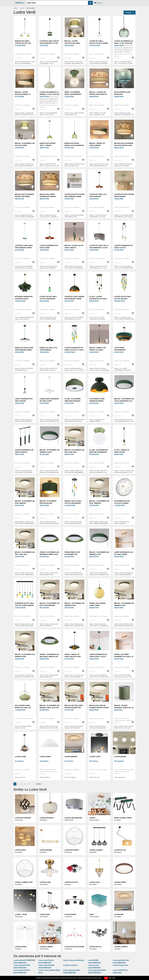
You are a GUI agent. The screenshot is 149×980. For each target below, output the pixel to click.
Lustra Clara (45, 882)
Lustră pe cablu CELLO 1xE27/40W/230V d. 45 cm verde (99, 248)
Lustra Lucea (95, 757)
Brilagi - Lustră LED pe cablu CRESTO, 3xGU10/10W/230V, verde (74, 248)
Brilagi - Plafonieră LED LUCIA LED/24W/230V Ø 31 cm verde (124, 401)
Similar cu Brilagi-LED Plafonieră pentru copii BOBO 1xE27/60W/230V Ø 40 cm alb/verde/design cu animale (25, 217)
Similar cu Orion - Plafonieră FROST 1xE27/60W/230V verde (74, 114)
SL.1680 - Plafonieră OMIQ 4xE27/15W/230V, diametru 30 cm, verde (74, 401)
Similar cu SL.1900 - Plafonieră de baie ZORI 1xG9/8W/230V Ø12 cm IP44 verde (98, 472)
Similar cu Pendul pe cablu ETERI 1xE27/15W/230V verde (24, 369)
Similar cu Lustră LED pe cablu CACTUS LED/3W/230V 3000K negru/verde (48, 319)
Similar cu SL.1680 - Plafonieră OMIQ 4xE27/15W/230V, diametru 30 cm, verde (74, 421)
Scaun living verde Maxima (74, 960)
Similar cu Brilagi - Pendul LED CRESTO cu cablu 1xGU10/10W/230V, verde (99, 370)
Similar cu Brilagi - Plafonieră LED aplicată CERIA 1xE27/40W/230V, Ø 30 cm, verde (24, 166)
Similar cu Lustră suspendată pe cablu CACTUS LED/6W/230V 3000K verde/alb (124, 268)
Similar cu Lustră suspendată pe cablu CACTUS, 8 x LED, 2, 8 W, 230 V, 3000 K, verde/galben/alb (74, 370)
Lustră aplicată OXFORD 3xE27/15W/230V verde (74, 195)
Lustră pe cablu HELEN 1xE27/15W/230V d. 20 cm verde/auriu (49, 43)
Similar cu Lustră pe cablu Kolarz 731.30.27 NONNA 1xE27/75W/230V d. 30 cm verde (99, 63)
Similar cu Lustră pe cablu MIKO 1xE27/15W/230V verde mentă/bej (24, 267)
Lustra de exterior (23, 818)
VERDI (22, 8)
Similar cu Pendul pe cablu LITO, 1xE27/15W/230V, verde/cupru (48, 369)
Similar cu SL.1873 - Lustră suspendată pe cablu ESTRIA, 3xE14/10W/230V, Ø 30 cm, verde (98, 319)
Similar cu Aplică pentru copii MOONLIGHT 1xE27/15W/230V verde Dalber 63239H (124, 115)
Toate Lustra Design (120, 777)
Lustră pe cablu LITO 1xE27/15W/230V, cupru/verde (98, 196)
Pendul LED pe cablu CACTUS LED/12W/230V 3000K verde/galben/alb (74, 503)
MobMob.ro (20, 3)
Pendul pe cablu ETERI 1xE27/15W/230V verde (24, 349)
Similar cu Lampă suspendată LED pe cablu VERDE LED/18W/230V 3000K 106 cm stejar (123, 575)
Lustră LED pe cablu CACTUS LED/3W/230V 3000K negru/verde (48, 299)
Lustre (92, 818)
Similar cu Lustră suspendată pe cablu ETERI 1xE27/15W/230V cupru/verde (48, 268)
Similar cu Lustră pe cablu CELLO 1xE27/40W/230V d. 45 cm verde (98, 267)
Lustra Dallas (95, 947)
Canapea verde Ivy (70, 965)
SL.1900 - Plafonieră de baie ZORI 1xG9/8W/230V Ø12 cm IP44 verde (99, 452)
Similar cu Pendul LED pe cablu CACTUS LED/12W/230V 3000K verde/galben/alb (73, 524)
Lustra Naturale (47, 818)
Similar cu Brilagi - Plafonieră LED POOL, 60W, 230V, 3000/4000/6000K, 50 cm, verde (24, 575)
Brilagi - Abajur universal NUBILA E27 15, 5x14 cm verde (124, 708)
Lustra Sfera (45, 757)
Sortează (128, 13)
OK (106, 978)
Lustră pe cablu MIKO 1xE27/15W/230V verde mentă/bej (24, 248)
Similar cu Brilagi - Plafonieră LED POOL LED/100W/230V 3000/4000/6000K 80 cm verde (49, 626)
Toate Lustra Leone (20, 777)
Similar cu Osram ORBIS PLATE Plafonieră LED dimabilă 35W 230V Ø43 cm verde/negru (74, 575)
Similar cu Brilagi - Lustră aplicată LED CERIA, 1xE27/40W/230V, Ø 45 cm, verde (74, 63)
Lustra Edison (70, 914)
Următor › (39, 784)
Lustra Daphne (46, 850)
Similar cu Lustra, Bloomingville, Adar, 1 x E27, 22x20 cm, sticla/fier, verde (123, 63)
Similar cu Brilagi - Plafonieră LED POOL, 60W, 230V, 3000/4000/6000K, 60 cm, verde (74, 472)
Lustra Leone (20, 757)
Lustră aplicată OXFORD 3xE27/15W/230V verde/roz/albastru (124, 196)
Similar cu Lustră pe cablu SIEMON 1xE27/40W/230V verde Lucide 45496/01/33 (74, 319)
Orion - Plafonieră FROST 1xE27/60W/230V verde (73, 94)
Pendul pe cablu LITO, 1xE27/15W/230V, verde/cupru (49, 350)
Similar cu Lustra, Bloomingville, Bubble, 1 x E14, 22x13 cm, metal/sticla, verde (48, 115)
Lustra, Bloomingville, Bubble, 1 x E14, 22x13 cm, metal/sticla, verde (50, 94)
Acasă (15, 8)
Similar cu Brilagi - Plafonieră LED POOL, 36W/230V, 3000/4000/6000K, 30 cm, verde (99, 524)
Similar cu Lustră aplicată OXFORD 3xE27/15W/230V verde (74, 216)
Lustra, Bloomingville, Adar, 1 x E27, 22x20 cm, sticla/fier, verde (124, 43)
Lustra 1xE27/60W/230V (73, 818)
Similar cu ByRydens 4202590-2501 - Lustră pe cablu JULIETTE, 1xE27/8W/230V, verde (25, 319)
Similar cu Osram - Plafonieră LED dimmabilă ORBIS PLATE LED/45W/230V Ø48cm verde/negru (49, 575)
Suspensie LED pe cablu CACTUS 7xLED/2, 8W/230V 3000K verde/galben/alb (25, 605)
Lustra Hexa (45, 914)
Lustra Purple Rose (120, 965)
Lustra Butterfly (72, 850)
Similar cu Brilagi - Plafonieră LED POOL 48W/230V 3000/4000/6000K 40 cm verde (25, 524)
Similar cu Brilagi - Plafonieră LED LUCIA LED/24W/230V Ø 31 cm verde (124, 420)
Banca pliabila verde (123, 818)
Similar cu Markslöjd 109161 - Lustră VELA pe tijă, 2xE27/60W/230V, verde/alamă (25, 63)
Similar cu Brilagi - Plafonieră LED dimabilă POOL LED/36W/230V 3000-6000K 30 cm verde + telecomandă (74, 626)
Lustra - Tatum (21, 914)
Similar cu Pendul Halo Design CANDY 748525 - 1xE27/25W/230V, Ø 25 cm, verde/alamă (99, 626)
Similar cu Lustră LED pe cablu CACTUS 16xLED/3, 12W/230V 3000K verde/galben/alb (124, 319)
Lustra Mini (119, 914)
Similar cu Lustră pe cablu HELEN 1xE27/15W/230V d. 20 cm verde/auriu (49, 63)
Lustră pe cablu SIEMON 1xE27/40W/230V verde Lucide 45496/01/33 (74, 299)
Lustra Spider (21, 947)
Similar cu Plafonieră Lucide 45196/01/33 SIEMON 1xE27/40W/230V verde (97, 421)
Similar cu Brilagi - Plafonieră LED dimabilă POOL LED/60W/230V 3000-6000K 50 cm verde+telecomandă (124, 626)
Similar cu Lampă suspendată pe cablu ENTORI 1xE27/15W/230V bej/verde (24, 421)
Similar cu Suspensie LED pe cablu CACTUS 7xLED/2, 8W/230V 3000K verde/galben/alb (24, 626)
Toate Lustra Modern (70, 777)
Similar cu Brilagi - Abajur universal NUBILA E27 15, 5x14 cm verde (124, 727)
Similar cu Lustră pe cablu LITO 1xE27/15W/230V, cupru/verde (98, 216)
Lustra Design (120, 757)
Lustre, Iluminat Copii (24, 882)
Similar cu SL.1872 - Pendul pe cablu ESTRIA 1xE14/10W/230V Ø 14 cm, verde (124, 472)
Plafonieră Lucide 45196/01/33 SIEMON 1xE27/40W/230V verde (98, 401)
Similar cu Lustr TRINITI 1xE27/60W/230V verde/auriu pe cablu (123, 370)
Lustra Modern (71, 757)
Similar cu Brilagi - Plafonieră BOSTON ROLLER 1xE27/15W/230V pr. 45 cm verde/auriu (49, 524)
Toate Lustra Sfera (45, 777)
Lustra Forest (120, 882)
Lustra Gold (95, 882)
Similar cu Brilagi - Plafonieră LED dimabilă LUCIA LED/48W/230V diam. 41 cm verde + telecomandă (99, 575)
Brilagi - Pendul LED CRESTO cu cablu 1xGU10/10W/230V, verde (99, 350)
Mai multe (112, 978)
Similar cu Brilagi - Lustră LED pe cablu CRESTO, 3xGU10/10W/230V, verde (74, 268)
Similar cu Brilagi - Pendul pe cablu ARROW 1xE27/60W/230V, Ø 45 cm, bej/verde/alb (99, 166)
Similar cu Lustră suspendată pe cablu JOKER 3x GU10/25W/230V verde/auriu (24, 472)
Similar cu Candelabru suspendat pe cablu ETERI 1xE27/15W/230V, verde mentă (49, 421)
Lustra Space (20, 850)
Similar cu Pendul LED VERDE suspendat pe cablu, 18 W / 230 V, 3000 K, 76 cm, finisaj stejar (123, 677)
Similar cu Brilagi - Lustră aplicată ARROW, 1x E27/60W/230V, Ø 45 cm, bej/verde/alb (25, 115)
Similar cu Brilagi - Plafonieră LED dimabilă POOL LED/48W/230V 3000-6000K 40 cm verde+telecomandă (25, 677)
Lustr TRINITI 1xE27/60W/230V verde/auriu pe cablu (123, 350)
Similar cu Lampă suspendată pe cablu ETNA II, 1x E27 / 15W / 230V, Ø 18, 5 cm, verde (99, 677)
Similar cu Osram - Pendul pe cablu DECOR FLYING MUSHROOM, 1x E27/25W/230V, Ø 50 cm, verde (74, 677)
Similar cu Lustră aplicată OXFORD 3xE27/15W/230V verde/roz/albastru (124, 216)
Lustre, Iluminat (46, 947)
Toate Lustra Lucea (94, 777)
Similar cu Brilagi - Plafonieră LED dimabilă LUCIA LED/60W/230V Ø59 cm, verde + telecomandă (49, 472)
